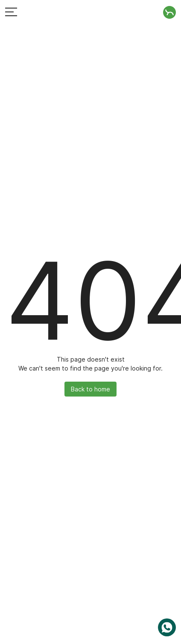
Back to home (90, 389)
